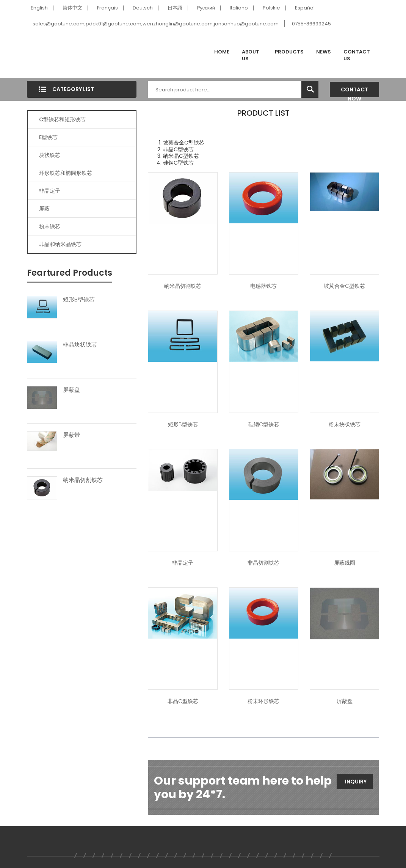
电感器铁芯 (263, 286)
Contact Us (357, 55)
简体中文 (72, 8)
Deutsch (143, 8)
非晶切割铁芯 (263, 563)
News (324, 52)
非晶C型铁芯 (183, 701)
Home (222, 52)
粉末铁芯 (50, 226)
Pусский (206, 8)
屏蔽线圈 (345, 563)
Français (107, 8)
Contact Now (354, 91)
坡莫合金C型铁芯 (344, 286)
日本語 (175, 8)
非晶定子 (50, 191)
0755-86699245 (311, 24)
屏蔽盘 (71, 390)
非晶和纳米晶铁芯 (60, 244)
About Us (251, 55)
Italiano (239, 8)
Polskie (271, 8)
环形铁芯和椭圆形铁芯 (66, 173)
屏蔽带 (71, 435)
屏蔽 (44, 209)
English (39, 8)
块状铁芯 (50, 155)
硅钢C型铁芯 (264, 424)
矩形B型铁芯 (79, 300)
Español (305, 8)
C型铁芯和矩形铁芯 (62, 119)
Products (289, 52)
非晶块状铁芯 (80, 345)
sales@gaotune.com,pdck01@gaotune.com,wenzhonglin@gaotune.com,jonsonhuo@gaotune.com (156, 24)
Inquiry (356, 782)
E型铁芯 (48, 137)
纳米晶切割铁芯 (83, 480)
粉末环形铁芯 (263, 701)
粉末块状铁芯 (345, 424)
